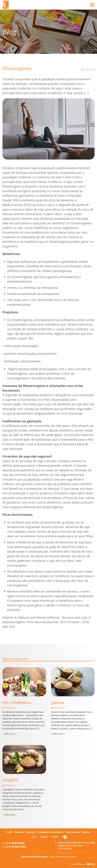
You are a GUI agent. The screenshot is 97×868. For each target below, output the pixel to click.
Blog (34, 837)
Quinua (58, 702)
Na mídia (44, 837)
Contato (55, 837)
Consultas (19, 832)
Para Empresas (72, 832)
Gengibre (10, 780)
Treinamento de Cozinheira (50, 832)
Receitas (86, 832)
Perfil (9, 832)
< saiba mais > (9, 734)
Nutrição (31, 832)
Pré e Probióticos (17, 702)
